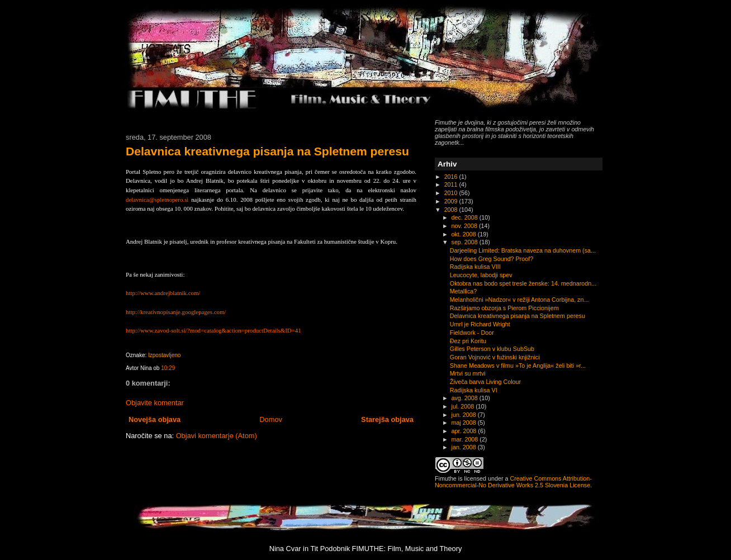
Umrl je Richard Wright (480, 324)
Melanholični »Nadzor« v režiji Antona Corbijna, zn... (519, 300)
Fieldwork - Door (472, 333)
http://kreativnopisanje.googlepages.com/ (176, 312)
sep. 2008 (466, 242)
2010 (452, 193)
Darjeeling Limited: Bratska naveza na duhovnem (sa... (523, 250)
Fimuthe (446, 478)
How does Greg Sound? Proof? (492, 259)
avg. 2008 (466, 398)
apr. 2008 (465, 431)
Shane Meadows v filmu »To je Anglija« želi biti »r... (518, 366)
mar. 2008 (466, 439)
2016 (452, 177)
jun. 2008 (465, 415)
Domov (271, 419)
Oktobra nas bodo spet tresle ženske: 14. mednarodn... (523, 283)
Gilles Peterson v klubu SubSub (492, 349)
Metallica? (463, 291)
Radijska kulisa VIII (475, 267)
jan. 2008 (465, 447)
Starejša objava (387, 419)
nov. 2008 (465, 226)
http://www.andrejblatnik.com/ (163, 293)
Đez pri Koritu (468, 341)
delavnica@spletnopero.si (157, 200)
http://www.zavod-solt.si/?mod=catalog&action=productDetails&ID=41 (213, 330)
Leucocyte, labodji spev (481, 275)
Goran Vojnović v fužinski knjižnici (495, 357)
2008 (452, 210)
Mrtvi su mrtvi (468, 373)
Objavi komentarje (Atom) (217, 436)
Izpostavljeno (164, 355)
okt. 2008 (465, 234)
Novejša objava (155, 419)
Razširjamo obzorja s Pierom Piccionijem (504, 308)
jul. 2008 (464, 406)
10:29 (168, 368)
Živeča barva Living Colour (485, 382)
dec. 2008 (466, 217)
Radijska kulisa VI (474, 390)
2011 (452, 184)
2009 (452, 201)
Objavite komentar (155, 403)
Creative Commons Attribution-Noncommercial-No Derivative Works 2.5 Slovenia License (513, 482)
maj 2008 (465, 423)
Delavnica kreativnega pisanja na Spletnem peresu (267, 151)
